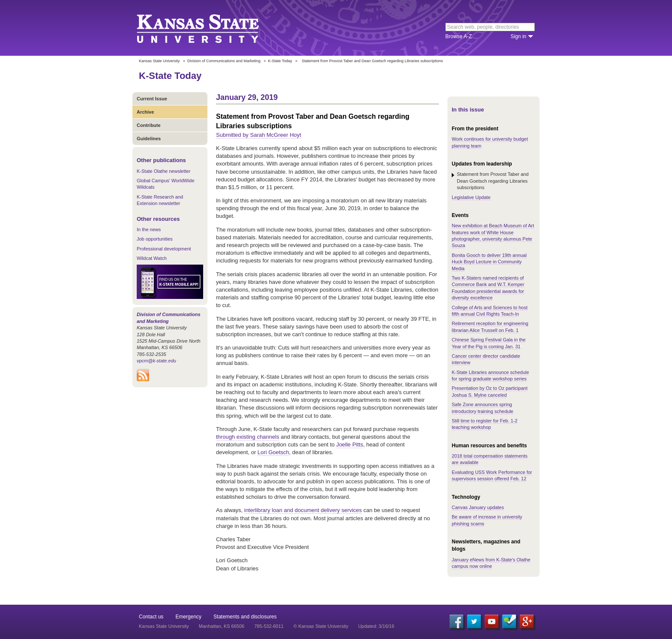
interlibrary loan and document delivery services (303, 510)
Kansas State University (208, 28)
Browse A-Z (459, 36)
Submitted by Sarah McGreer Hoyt (259, 135)
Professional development (164, 249)
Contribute (149, 125)
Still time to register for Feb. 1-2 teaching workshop (484, 424)
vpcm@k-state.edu (156, 361)
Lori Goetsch (273, 452)
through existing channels (247, 437)
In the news (149, 229)
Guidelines (149, 139)
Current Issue (152, 99)
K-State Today (280, 61)
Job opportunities (155, 239)
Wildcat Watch (152, 258)
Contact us (151, 617)
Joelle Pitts (349, 445)
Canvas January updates (478, 507)
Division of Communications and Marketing (224, 61)
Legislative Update (471, 197)
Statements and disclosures (245, 617)
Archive (145, 112)
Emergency (188, 617)
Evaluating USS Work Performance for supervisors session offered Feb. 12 (492, 475)
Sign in (518, 36)
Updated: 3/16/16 (376, 626)
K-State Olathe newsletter (163, 171)
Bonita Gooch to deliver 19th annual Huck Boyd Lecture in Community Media (489, 262)
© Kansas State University (321, 626)
